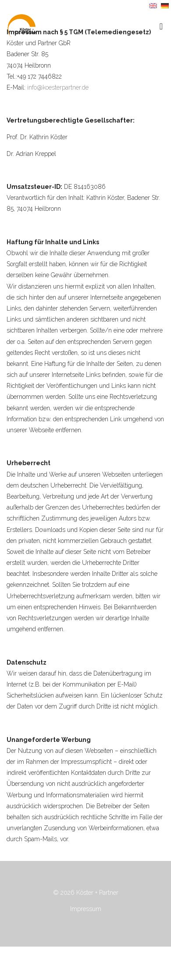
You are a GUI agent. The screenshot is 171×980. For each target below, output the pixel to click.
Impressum (86, 909)
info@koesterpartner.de (58, 87)
